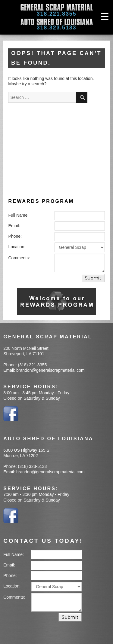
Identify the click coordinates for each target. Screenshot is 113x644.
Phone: (15, 236)
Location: (17, 247)
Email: (14, 226)
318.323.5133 (57, 28)
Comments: (19, 258)
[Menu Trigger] (105, 16)
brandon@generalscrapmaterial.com (50, 370)
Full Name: (19, 215)
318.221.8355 (57, 14)
